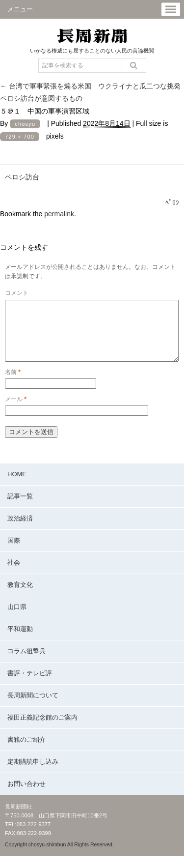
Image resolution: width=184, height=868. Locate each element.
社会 (14, 574)
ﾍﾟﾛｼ (172, 203)
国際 (14, 552)
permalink (59, 214)
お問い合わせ (26, 796)
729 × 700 (20, 137)
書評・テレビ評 (30, 685)
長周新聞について (33, 707)
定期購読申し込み (33, 773)
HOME (17, 486)
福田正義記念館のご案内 (42, 729)
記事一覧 (20, 508)
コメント (17, 293)
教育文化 (20, 596)
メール (16, 411)
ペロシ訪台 (22, 177)
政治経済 (20, 530)
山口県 (17, 619)
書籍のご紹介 (26, 751)
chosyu (25, 124)
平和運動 (20, 641)
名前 (13, 384)
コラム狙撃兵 (26, 663)
